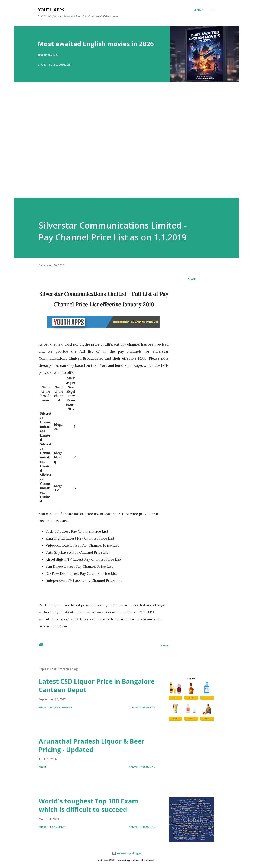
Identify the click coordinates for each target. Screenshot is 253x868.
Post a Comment (60, 65)
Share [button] (42, 65)
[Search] (198, 10)
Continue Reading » (142, 707)
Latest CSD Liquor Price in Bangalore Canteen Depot (97, 686)
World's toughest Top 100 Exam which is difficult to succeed (88, 805)
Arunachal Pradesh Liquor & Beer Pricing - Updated (92, 745)
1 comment (57, 827)
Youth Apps (51, 10)
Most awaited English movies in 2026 (96, 44)
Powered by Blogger (126, 853)
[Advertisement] (119, 145)
